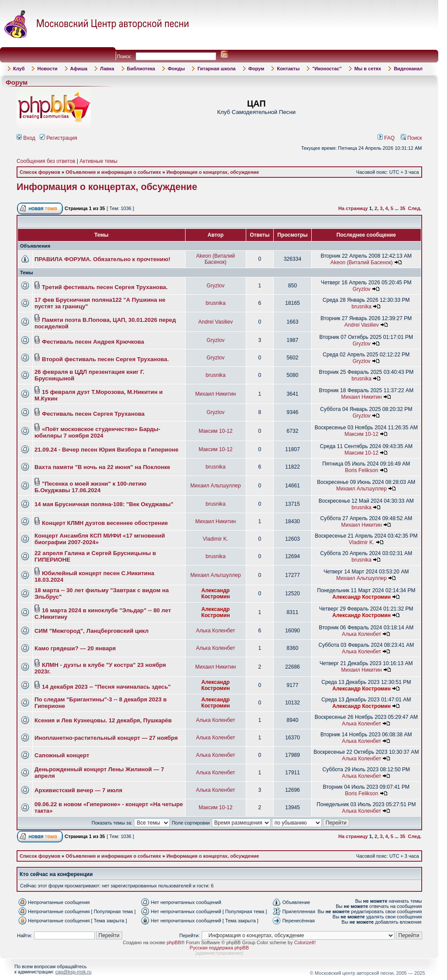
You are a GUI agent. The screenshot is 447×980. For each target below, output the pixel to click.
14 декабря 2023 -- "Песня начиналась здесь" (106, 687)
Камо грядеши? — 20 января (75, 648)
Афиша (79, 69)
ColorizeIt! (305, 942)
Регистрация (58, 138)
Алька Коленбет (216, 631)
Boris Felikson (361, 470)
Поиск (411, 138)
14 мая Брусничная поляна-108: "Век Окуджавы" (104, 504)
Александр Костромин (216, 594)
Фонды (176, 69)
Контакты (288, 69)
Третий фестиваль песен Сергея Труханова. (105, 287)
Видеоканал (408, 69)
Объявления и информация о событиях (113, 172)
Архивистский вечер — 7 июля (78, 790)
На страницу (353, 208)
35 (402, 208)
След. (415, 208)
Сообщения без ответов (46, 161)
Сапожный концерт (62, 755)
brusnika (216, 303)
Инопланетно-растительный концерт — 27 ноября (106, 738)
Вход (26, 138)
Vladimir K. (216, 539)
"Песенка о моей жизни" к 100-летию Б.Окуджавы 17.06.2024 (91, 487)
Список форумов (40, 172)
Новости (47, 69)
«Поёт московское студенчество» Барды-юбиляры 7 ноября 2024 (97, 432)
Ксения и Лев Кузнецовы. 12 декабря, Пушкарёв (103, 720)
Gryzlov (215, 286)
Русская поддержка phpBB (219, 948)
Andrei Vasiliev (215, 322)
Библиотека (141, 69)
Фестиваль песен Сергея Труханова (93, 414)
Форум (256, 69)
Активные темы (98, 161)
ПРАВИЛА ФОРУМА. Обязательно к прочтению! (102, 259)
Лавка (107, 69)
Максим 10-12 (216, 431)
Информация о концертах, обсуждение (213, 172)
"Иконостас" (327, 69)
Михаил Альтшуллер (216, 486)
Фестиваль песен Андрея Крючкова (93, 342)
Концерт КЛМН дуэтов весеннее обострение (105, 523)
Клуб (19, 69)
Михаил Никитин (215, 394)
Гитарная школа (216, 69)
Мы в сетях (368, 69)
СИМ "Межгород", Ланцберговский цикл (92, 631)
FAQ (386, 138)
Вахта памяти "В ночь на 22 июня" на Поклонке (102, 467)
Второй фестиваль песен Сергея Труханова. (105, 359)
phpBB (174, 942)
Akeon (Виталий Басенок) (215, 259)
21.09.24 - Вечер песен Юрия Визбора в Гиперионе (107, 450)
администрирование (219, 953)
